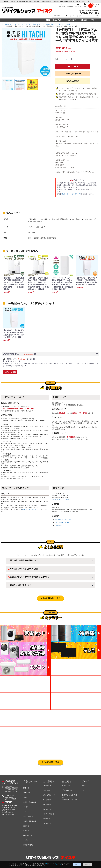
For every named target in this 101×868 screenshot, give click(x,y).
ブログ (94, 20)
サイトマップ (47, 823)
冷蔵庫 (25, 797)
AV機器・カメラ (28, 835)
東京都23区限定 (28, 845)
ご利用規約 (58, 526)
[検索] (97, 16)
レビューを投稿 (10, 372)
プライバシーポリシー (62, 523)
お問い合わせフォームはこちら (61, 500)
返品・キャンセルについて (71, 194)
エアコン (26, 812)
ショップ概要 (66, 785)
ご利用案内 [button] (72, 20)
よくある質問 (47, 800)
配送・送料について (72, 439)
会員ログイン (47, 809)
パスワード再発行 (48, 814)
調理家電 (26, 826)
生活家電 (26, 831)
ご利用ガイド (47, 785)
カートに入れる (73, 67)
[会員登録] (70, 5)
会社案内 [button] (84, 20)
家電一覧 (26, 788)
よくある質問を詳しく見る (50, 598)
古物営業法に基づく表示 (70, 800)
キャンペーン (86, 790)
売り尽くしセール (29, 840)
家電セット (27, 793)
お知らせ (84, 785)
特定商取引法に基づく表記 (63, 520)
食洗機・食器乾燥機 (30, 821)
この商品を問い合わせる (73, 74)
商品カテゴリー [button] (58, 20)
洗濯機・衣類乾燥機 (30, 802)
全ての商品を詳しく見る (50, 762)
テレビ (25, 807)
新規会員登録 (47, 804)
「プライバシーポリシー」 (53, 864)
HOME (47, 20)
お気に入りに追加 (73, 81)
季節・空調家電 (28, 816)
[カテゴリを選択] (60, 16)
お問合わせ (46, 819)
